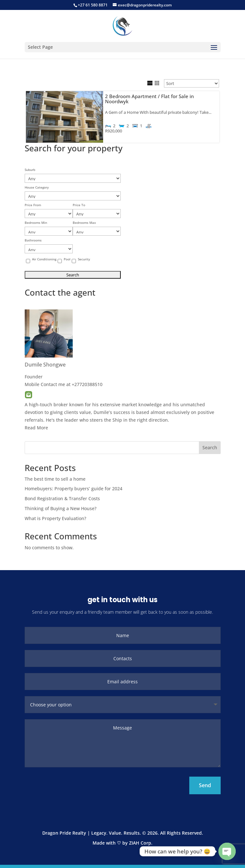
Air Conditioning (44, 259)
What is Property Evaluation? (55, 518)
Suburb (30, 170)
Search (210, 447)
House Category (37, 187)
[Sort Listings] (192, 83)
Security (84, 259)
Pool (67, 259)
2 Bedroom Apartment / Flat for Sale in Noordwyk (149, 99)
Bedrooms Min (36, 223)
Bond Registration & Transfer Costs (62, 498)
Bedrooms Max (84, 223)
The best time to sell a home (55, 479)
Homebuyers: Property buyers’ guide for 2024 (73, 489)
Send (205, 785)
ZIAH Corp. (141, 843)
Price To (79, 205)
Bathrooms (33, 240)
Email (29, 395)
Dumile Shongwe (45, 365)
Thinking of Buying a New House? (61, 508)
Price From (33, 205)
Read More (36, 428)
